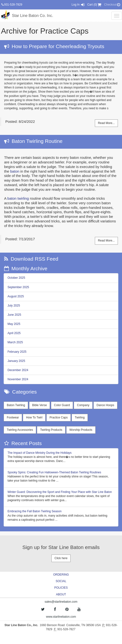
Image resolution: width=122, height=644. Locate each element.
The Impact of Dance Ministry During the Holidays (40, 453)
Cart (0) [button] (95, 5)
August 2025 (16, 296)
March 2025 (15, 342)
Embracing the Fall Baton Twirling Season (35, 511)
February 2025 (17, 352)
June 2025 (14, 315)
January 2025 (16, 361)
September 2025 (18, 287)
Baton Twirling (16, 405)
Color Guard (62, 405)
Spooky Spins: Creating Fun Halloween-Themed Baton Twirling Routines (54, 472)
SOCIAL (61, 581)
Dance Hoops (105, 405)
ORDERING (61, 575)
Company (83, 405)
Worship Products (81, 430)
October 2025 (16, 278)
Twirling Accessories (20, 430)
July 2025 (14, 306)
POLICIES (61, 588)
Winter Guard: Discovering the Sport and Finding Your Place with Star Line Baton (60, 492)
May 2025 (14, 324)
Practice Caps (59, 417)
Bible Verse (40, 405)
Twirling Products (51, 430)
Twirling (80, 417)
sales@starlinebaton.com (61, 602)
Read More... (106, 123)
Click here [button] (61, 558)
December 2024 (18, 370)
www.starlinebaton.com (61, 617)
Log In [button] (78, 5)
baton (15, 171)
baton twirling (18, 198)
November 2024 (18, 379)
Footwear (13, 417)
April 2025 (14, 333)
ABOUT (61, 594)
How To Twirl (34, 417)
